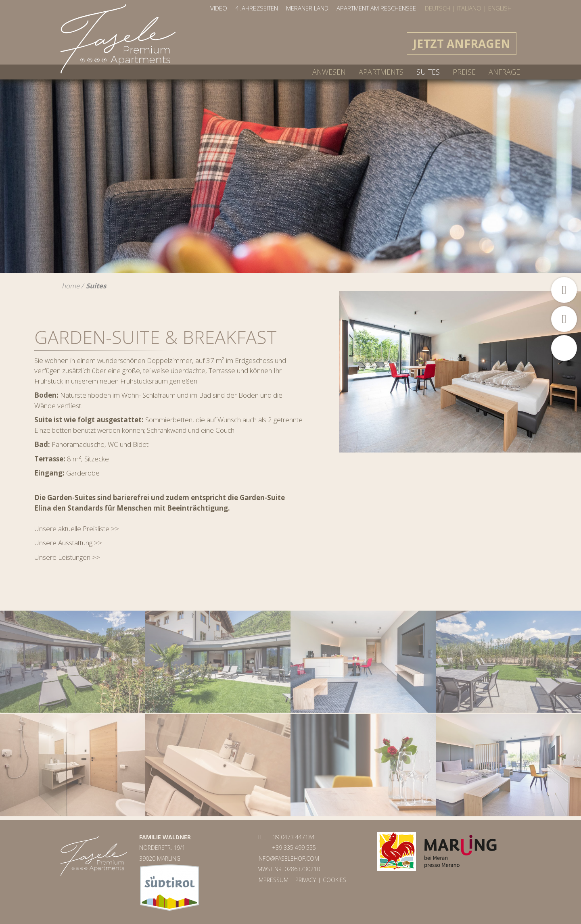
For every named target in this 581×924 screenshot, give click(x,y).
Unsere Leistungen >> (67, 557)
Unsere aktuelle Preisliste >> (77, 529)
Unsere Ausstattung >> (68, 543)
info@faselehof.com (288, 858)
